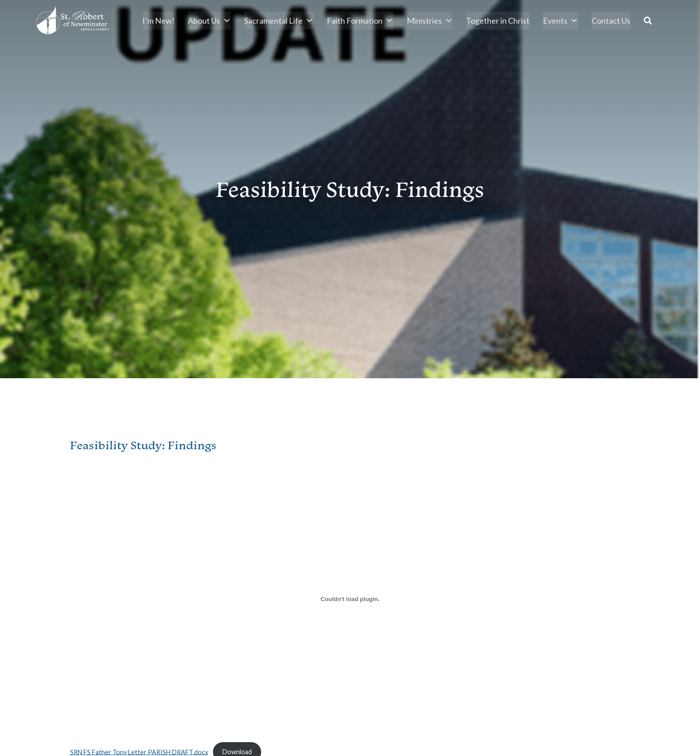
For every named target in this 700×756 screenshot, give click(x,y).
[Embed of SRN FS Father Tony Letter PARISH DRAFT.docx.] (350, 599)
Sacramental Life (279, 21)
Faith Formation (360, 21)
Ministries (430, 21)
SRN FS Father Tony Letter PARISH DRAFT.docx (139, 752)
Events (560, 21)
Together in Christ (498, 21)
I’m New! (158, 21)
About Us (209, 21)
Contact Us (611, 21)
